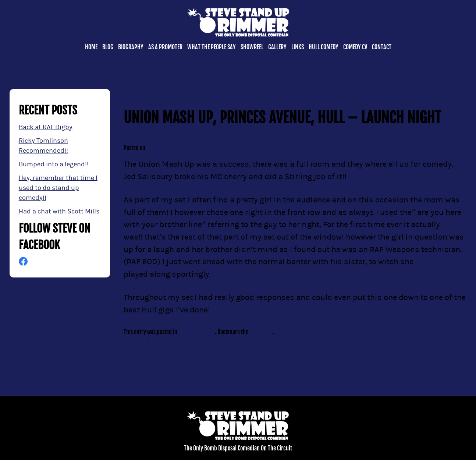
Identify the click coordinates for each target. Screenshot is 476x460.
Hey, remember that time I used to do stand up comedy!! (58, 188)
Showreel (252, 47)
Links (298, 47)
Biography (131, 47)
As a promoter (165, 47)
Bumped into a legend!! (54, 164)
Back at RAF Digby (46, 127)
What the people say (212, 47)
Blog (108, 47)
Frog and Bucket (145, 102)
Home (91, 47)
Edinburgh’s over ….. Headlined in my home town (182, 93)
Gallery (277, 47)
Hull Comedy (324, 47)
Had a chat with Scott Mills (59, 211)
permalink (261, 332)
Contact (382, 47)
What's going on (197, 332)
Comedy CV (355, 47)
